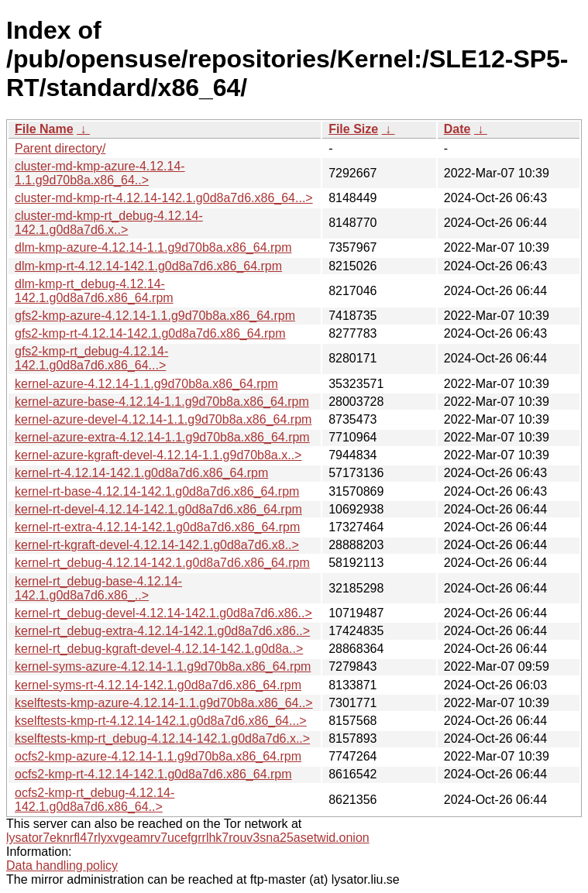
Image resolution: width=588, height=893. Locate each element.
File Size (353, 129)
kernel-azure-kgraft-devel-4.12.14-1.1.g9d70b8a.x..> (158, 455)
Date (457, 129)
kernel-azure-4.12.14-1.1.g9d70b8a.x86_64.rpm (146, 384)
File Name (44, 129)
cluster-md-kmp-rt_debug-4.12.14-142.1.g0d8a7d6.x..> (109, 223)
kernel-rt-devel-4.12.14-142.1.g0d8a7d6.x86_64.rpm (158, 509)
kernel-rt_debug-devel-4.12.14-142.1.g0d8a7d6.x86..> (163, 613)
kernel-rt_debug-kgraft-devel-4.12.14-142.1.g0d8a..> (159, 649)
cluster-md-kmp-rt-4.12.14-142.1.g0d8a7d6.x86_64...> (164, 198)
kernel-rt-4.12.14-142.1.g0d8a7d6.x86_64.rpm (141, 473)
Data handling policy (62, 866)
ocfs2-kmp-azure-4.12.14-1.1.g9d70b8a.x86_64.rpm (158, 756)
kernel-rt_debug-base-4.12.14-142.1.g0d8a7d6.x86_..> (98, 588)
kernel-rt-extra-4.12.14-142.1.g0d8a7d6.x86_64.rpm (157, 527)
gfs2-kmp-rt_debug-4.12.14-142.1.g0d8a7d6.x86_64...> (91, 358)
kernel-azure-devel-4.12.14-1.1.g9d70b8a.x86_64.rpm (163, 419)
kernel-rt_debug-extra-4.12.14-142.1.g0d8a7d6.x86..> (162, 631)
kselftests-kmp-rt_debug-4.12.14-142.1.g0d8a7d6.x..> (162, 738)
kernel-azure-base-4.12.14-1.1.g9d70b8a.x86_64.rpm (162, 402)
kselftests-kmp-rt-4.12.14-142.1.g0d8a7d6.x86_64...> (161, 721)
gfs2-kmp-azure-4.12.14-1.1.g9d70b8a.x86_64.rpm (155, 316)
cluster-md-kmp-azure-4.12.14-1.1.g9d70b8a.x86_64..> (100, 173)
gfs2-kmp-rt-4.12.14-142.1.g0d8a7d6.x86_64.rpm (150, 333)
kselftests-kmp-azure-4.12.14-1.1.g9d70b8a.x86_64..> (164, 703)
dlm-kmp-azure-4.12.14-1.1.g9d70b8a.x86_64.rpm (153, 247)
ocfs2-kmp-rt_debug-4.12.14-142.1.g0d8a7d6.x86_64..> (95, 800)
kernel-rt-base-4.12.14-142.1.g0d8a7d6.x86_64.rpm (157, 491)
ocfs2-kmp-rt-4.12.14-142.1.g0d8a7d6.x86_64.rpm (153, 774)
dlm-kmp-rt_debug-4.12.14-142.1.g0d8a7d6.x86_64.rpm (94, 291)
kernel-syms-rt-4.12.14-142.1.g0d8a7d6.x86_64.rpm (158, 685)
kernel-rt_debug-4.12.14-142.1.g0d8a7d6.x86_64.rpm (162, 563)
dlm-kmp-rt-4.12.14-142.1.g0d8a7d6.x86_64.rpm (148, 266)
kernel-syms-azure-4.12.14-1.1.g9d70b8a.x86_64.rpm (163, 666)
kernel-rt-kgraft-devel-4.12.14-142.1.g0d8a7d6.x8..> (157, 545)
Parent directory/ (60, 148)
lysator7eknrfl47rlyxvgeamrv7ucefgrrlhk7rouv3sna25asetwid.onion (188, 838)
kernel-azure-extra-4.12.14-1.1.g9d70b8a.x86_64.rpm (162, 437)
